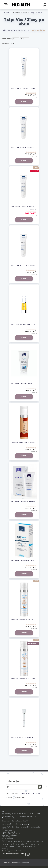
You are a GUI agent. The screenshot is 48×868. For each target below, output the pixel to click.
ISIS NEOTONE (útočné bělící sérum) (24, 501)
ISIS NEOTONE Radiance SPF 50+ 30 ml (24, 560)
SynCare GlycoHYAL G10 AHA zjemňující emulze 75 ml (24, 678)
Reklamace (6, 837)
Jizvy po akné (36, 13)
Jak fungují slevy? (8, 838)
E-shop (6, 5)
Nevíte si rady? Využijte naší (12, 824)
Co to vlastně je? (15, 821)
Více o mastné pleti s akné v (24, 30)
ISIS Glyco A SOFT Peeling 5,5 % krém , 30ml (24, 147)
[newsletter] (40, 787)
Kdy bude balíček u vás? (11, 834)
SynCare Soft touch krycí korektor (24, 442)
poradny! (26, 824)
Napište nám (22, 851)
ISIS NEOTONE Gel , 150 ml (22, 383)
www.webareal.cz (23, 863)
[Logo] (21, 5)
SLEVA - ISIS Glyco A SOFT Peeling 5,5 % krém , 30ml (24, 206)
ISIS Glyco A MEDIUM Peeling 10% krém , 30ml (24, 88)
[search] (45, 5)
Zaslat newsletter (14, 781)
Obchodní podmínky (9, 835)
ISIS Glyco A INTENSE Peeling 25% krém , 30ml (24, 265)
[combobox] (16, 39)
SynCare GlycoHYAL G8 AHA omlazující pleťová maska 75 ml (24, 619)
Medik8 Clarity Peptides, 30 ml (24, 737)
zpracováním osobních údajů (29, 793)
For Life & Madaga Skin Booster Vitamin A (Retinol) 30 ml (24, 324)
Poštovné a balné (8, 832)
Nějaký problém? (10, 851)
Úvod (7, 13)
